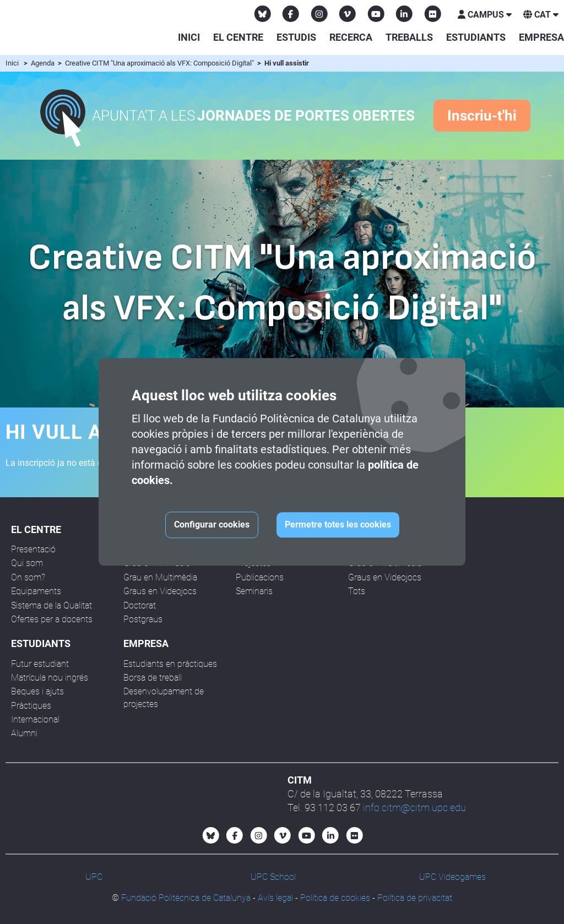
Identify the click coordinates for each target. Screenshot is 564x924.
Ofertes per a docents (52, 619)
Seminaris (254, 591)
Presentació (33, 549)
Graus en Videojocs (160, 591)
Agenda (44, 63)
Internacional (35, 719)
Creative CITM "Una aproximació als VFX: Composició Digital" (160, 63)
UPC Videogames (452, 877)
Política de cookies (335, 898)
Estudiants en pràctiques (170, 664)
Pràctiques (31, 706)
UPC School (273, 877)
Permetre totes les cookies (338, 525)
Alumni (24, 733)
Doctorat (140, 605)
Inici (189, 37)
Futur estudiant (40, 664)
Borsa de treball (153, 678)
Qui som (27, 563)
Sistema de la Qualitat (51, 605)
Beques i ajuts (37, 691)
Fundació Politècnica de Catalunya (186, 898)
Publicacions (260, 577)
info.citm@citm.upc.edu (414, 808)
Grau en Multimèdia (160, 577)
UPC (94, 877)
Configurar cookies (212, 525)
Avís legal (275, 898)
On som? (28, 577)
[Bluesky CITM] (263, 14)
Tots (357, 591)
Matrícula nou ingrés (50, 678)
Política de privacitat (415, 898)
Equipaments (36, 591)
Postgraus (143, 619)
